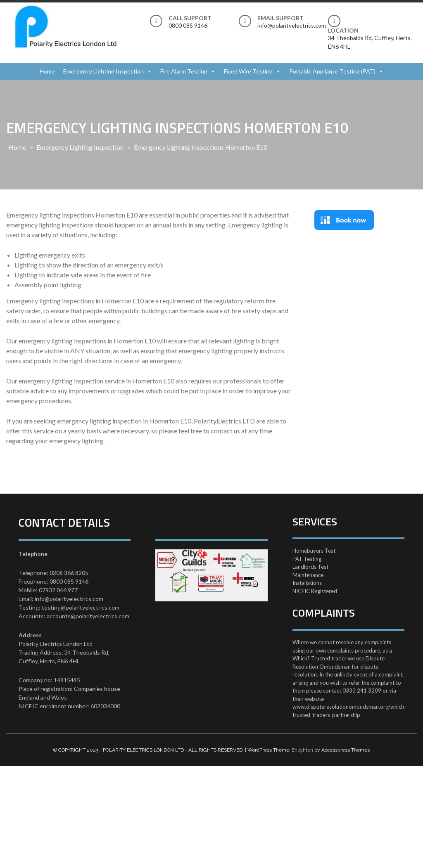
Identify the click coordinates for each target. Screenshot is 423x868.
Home (47, 71)
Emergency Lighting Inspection (103, 71)
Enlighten (302, 750)
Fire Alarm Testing (184, 71)
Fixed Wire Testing (248, 71)
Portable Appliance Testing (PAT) (332, 71)
